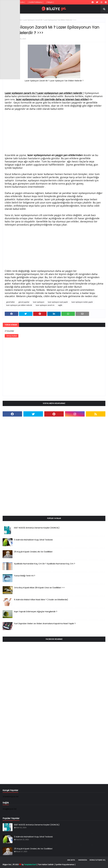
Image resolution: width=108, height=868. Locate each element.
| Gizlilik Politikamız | (36, 2)
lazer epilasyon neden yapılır (82, 302)
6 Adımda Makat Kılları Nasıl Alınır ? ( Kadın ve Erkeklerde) (41, 600)
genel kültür (11, 302)
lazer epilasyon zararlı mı (45, 305)
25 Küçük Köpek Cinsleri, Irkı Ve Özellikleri (33, 552)
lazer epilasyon (39, 302)
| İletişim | (50, 2)
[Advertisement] (54, 132)
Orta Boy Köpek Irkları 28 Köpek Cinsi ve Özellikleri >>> (39, 588)
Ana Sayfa (71, 860)
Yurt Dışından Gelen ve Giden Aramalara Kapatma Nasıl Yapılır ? (45, 623)
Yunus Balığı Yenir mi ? (25, 576)
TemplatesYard (30, 864)
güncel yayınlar (24, 302)
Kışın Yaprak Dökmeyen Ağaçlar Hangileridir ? (36, 611)
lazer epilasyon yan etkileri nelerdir (19, 305)
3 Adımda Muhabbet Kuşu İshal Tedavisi (33, 540)
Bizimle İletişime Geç (97, 860)
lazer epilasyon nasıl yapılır (58, 302)
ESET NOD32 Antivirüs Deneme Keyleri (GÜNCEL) (37, 528)
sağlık (60, 305)
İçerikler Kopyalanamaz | (65, 864)
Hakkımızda (83, 860)
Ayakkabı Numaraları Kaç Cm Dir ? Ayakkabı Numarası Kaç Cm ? (45, 564)
